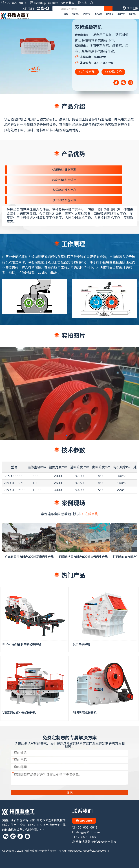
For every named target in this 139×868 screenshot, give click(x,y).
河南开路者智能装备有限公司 (41, 851)
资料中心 (87, 3)
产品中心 (87, 14)
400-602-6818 (16, 3)
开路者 (74, 119)
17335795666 (86, 837)
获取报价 (113, 72)
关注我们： (29, 9)
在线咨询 (87, 72)
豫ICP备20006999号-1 (96, 851)
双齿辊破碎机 (14, 119)
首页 (66, 14)
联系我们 (133, 14)
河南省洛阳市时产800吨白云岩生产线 (83, 557)
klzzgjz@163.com (46, 3)
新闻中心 (110, 14)
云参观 (70, 3)
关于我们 (76, 14)
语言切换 (130, 8)
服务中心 (121, 14)
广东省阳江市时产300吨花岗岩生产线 (29, 557)
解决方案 (98, 14)
